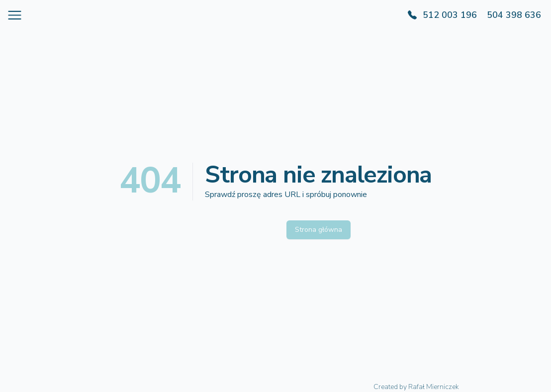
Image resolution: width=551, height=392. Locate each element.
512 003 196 (450, 15)
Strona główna (319, 230)
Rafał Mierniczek (434, 387)
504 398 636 (514, 15)
